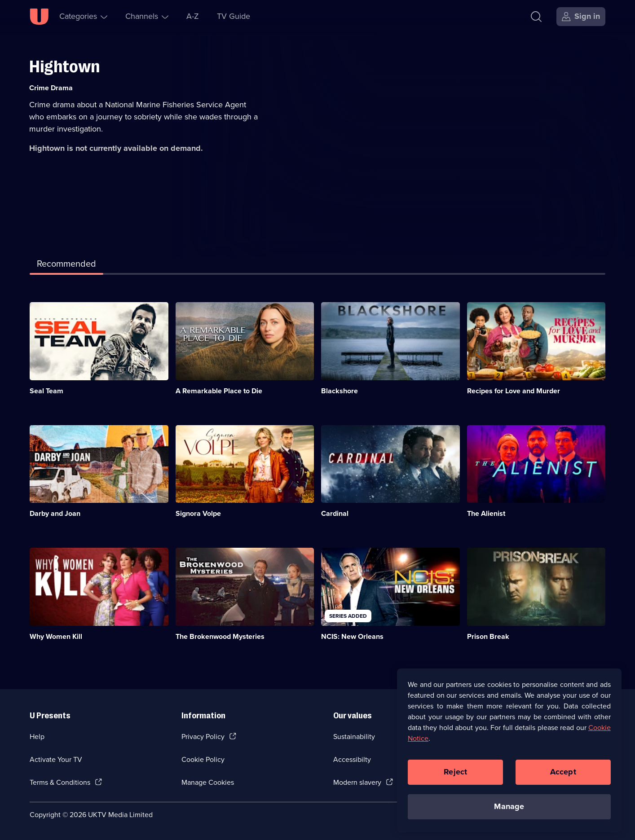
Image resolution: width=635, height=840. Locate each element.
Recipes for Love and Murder (514, 391)
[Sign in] (581, 17)
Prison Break (488, 636)
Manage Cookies (208, 782)
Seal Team (46, 391)
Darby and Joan (55, 513)
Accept (563, 776)
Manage (509, 811)
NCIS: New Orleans (352, 636)
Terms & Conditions (60, 782)
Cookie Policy (203, 759)
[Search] (538, 17)
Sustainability (354, 737)
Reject (455, 776)
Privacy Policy (203, 737)
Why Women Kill (56, 636)
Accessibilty (352, 759)
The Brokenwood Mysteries (220, 636)
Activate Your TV (56, 759)
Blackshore (340, 391)
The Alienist (486, 513)
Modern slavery (357, 782)
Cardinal (335, 513)
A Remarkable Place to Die (219, 391)
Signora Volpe (198, 513)
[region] (509, 755)
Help (37, 737)
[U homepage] (39, 17)
